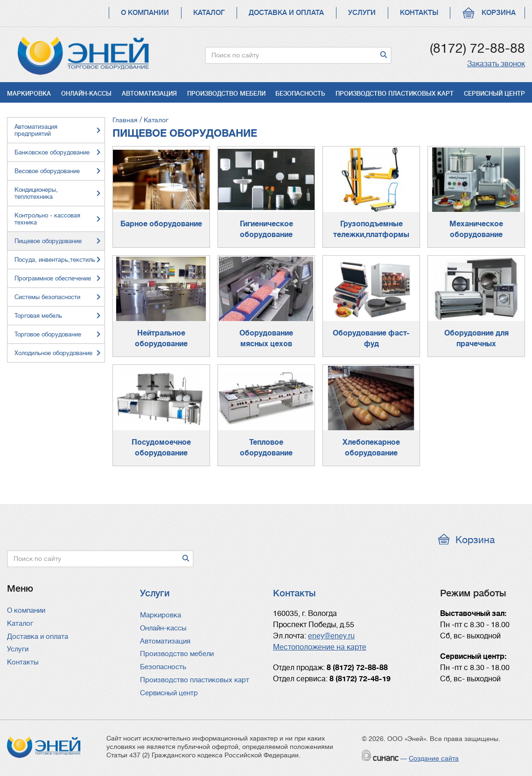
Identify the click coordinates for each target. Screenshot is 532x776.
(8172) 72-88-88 (477, 49)
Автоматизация (149, 94)
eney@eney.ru (331, 636)
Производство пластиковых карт (395, 94)
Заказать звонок (496, 64)
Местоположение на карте (320, 647)
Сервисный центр (494, 94)
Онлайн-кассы (86, 94)
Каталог (209, 13)
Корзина (499, 13)
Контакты (419, 13)
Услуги (362, 13)
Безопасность (300, 94)
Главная (125, 120)
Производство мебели (226, 94)
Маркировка (29, 94)
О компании (145, 13)
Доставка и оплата (286, 13)
